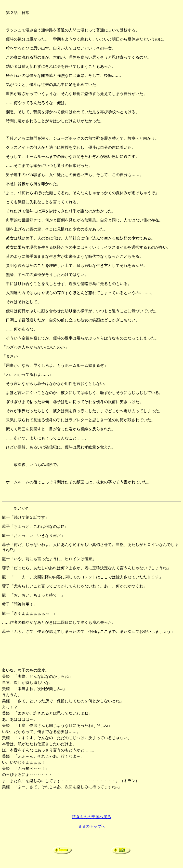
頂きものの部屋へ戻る (91, 817)
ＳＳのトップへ (91, 826)
